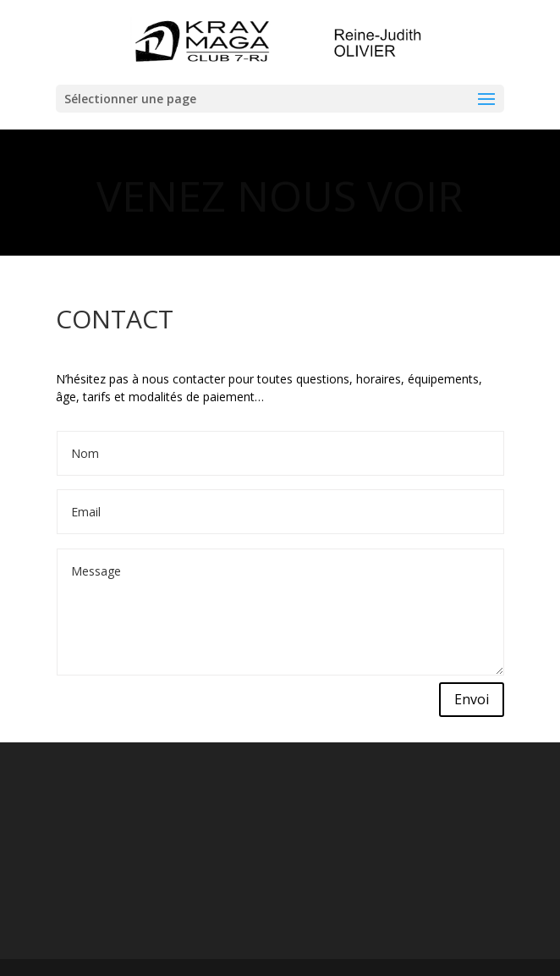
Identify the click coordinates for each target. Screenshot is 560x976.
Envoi (472, 699)
